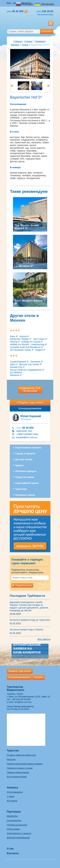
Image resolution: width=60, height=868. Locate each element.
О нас (10, 849)
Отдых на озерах (25, 477)
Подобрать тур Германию (30, 390)
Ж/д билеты (12, 801)
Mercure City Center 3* (30, 364)
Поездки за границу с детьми (20, 768)
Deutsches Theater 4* (21, 339)
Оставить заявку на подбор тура (21, 755)
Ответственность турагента (19, 833)
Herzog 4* (15, 342)
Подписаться (22, 585)
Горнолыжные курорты (28, 448)
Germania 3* (37, 362)
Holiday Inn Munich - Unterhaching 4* (29, 344)
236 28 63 (45, 11)
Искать (47, 31)
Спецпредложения (30, 408)
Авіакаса (12, 788)
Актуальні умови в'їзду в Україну (27, 630)
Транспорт (21, 489)
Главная (18, 41)
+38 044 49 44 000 (21, 699)
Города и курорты (25, 453)
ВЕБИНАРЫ (12, 816)
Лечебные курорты (26, 471)
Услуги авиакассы (15, 792)
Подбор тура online (30, 403)
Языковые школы (25, 495)
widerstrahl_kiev (24, 431)
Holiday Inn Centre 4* (32, 342)
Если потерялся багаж (17, 777)
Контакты (13, 853)
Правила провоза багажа (18, 772)
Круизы (20, 465)
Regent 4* (40, 350)
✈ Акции (11, 796)
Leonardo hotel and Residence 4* (27, 347)
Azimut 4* (24, 336)
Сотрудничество (14, 821)
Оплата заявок (13, 829)
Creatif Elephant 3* (20, 362)
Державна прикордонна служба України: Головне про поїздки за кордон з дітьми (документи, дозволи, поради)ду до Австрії (29, 606)
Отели (25, 45)
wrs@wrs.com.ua (23, 702)
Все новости (44, 639)
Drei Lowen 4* (40, 339)
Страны (28, 41)
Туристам (13, 751)
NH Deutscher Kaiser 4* (22, 350)
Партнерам (14, 812)
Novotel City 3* (18, 367)
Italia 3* (14, 364)
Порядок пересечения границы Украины (25, 764)
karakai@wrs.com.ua (27, 437)
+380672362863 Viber (27, 434)
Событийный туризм (27, 483)
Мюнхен (15, 45)
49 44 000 (25, 428)
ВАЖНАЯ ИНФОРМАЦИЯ (18, 838)
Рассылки (11, 759)
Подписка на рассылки (17, 825)
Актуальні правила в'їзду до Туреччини (30, 620)
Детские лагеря (24, 459)
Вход (9, 3)
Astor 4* (14, 336)
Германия (40, 41)
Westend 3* (16, 375)
